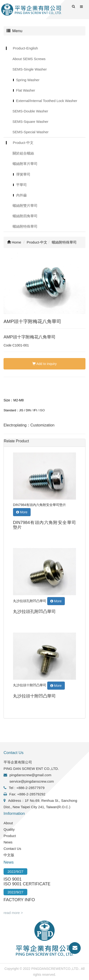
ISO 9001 (13, 879)
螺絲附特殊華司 (25, 226)
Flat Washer (26, 90)
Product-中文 (23, 143)
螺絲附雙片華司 (25, 206)
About (8, 823)
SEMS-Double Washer (30, 111)
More (22, 512)
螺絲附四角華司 (25, 216)
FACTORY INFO (19, 900)
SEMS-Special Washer (31, 132)
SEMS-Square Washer (30, 122)
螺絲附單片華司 (25, 164)
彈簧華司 (23, 174)
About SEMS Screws (29, 59)
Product (10, 836)
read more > (13, 913)
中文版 (9, 855)
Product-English (25, 48)
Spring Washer (28, 80)
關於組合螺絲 (23, 153)
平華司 (21, 185)
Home (14, 242)
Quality (9, 829)
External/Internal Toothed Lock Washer (47, 101)
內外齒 (21, 195)
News (8, 842)
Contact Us (12, 849)
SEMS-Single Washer (30, 69)
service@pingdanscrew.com (32, 781)
